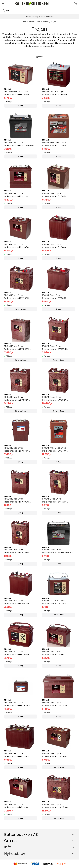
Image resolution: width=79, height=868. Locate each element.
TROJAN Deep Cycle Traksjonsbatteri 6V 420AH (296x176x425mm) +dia (55, 500)
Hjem (25, 22)
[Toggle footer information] (74, 835)
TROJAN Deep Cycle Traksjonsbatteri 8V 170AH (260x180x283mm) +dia (16, 602)
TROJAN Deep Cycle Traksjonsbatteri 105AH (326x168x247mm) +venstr (55, 653)
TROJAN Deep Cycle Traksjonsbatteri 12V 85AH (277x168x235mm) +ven (16, 653)
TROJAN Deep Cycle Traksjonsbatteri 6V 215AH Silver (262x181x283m (19, 144)
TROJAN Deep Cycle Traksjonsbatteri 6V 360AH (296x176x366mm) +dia (55, 399)
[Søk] (39, 10)
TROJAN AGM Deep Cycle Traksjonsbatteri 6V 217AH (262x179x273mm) (54, 144)
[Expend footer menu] (74, 847)
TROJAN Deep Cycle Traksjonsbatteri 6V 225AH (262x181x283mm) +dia (17, 195)
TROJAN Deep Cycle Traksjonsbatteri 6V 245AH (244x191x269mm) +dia (55, 246)
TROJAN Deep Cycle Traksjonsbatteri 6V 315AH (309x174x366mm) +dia (54, 348)
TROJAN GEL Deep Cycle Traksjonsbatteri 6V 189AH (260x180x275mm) (54, 93)
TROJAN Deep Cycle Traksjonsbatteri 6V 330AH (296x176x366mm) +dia (17, 399)
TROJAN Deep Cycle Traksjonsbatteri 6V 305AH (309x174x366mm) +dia (17, 348)
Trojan (53, 22)
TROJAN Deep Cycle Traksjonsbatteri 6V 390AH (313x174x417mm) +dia (17, 500)
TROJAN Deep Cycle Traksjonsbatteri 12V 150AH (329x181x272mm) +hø (17, 806)
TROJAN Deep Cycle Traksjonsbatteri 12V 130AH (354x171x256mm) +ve (54, 704)
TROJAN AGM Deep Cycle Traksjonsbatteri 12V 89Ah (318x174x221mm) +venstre (17, 93)
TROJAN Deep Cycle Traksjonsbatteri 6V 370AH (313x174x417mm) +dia (17, 449)
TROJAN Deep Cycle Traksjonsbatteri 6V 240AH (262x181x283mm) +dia (55, 195)
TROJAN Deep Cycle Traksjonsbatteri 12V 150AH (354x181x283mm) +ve (55, 755)
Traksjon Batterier (43, 22)
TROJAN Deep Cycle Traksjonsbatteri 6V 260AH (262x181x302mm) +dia (55, 297)
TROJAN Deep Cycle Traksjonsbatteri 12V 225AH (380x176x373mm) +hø (55, 806)
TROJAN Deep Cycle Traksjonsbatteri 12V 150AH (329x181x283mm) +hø (17, 755)
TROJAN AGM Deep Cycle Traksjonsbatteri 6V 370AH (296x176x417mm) (55, 449)
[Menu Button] (3, 4)
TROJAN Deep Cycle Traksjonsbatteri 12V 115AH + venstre (17, 704)
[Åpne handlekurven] (75, 4)
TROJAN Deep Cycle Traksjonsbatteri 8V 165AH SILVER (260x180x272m (57, 551)
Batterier (31, 22)
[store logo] (31, 4)
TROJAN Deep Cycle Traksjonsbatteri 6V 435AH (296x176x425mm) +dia (17, 551)
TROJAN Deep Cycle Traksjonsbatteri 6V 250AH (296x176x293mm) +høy (17, 297)
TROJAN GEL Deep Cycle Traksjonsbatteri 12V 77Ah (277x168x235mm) (54, 602)
